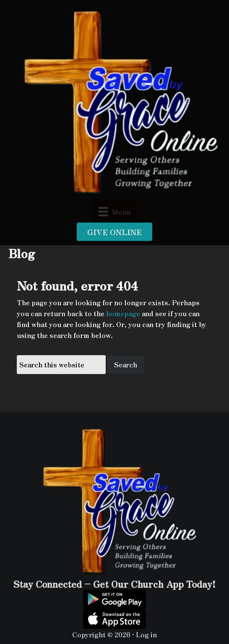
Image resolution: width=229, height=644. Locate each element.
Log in (146, 634)
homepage (123, 313)
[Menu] (114, 211)
